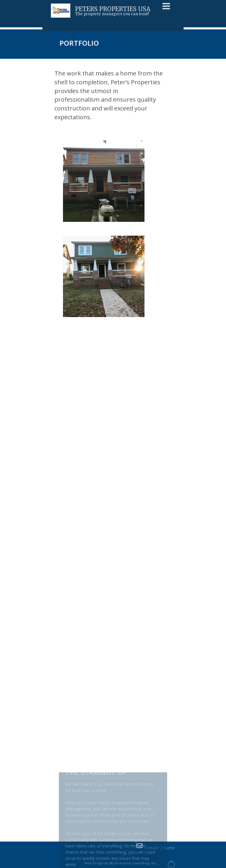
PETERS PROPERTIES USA (113, 8)
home (169, 849)
